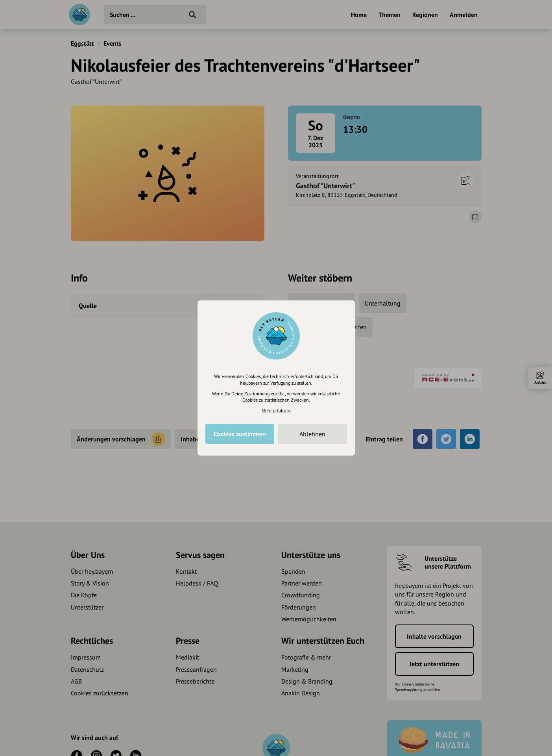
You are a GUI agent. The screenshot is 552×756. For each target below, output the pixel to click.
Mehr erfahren (276, 410)
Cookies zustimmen (240, 434)
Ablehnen (312, 434)
